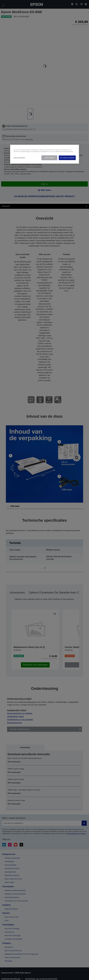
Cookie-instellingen (19, 158)
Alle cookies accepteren (67, 158)
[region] (45, 154)
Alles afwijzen (49, 158)
